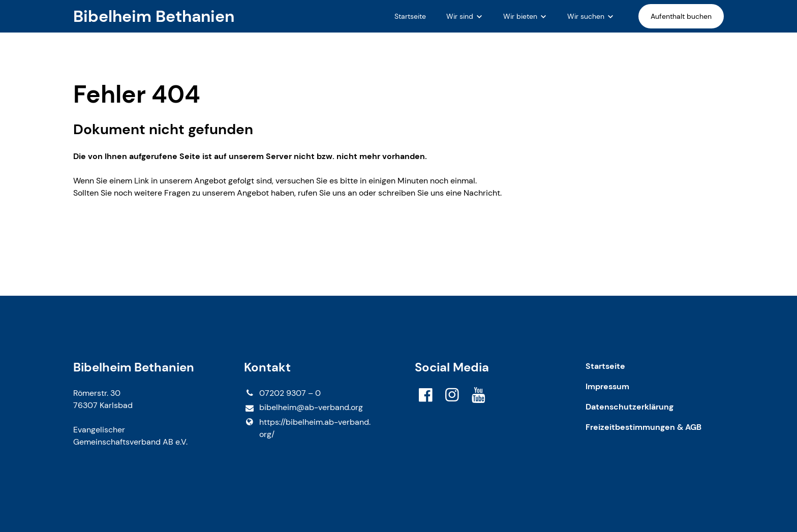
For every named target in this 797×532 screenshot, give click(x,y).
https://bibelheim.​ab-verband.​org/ (307, 428)
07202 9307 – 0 (282, 393)
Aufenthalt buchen (681, 16)
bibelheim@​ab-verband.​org (303, 408)
